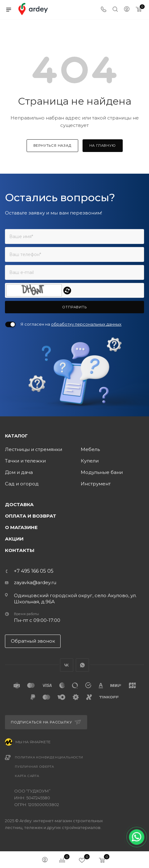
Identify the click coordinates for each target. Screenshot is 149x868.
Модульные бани (102, 472)
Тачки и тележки (25, 461)
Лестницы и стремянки (34, 449)
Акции (14, 539)
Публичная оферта (34, 767)
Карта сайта (27, 776)
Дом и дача (19, 472)
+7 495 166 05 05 (34, 571)
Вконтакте (67, 665)
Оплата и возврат (31, 516)
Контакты (20, 550)
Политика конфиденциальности (49, 757)
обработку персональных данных (86, 324)
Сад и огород (22, 484)
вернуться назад (52, 145)
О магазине (21, 527)
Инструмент (96, 484)
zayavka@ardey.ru (35, 582)
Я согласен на (71, 324)
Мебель (90, 449)
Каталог (16, 436)
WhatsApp (82, 665)
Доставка (19, 504)
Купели (90, 461)
